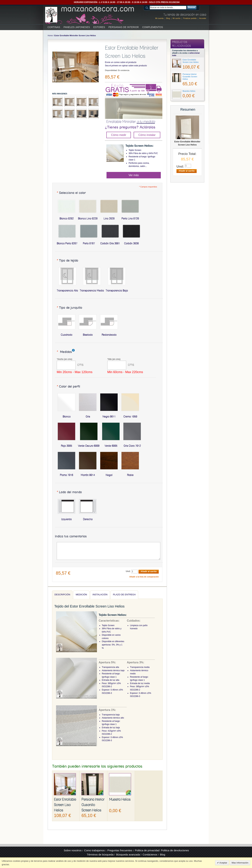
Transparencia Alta (67, 291)
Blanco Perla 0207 (67, 243)
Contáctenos (150, 855)
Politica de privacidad (147, 850)
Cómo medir (119, 135)
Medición (81, 595)
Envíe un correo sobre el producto (121, 62)
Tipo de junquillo (69, 308)
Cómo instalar (147, 135)
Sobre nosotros (73, 850)
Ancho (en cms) (64, 359)
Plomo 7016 (66, 475)
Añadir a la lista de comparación (144, 577)
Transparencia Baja (117, 291)
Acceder (203, 18)
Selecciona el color (71, 193)
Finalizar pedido (190, 18)
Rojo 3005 (66, 446)
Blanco (67, 417)
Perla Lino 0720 (130, 219)
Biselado (88, 335)
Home (50, 35)
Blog (168, 18)
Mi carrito (177, 18)
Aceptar (223, 863)
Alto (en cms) (114, 359)
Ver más (134, 175)
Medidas (64, 352)
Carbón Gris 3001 (110, 243)
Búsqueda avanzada (128, 855)
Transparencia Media (92, 291)
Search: (148, 8)
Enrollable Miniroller (131, 122)
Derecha (88, 519)
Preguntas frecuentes (120, 850)
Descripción (62, 595)
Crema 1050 (130, 417)
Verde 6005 (111, 446)
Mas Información (240, 863)
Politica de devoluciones (175, 850)
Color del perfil (68, 387)
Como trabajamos (94, 850)
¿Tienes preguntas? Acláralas (130, 127)
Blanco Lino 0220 (88, 219)
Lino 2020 (109, 219)
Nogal (109, 475)
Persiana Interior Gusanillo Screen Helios (93, 805)
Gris (88, 417)
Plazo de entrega (124, 595)
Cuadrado (66, 335)
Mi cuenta (159, 18)
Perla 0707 (89, 243)
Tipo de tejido (67, 261)
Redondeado (109, 335)
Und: (128, 571)
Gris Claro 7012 (132, 446)
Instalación (100, 595)
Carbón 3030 (131, 243)
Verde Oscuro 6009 (89, 446)
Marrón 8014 (88, 475)
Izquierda (66, 519)
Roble (130, 475)
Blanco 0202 (67, 219)
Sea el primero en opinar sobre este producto (126, 66)
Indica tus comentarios (71, 536)
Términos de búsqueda (100, 855)
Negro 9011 (109, 417)
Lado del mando (69, 492)
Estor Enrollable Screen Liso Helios (65, 805)
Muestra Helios (120, 799)
